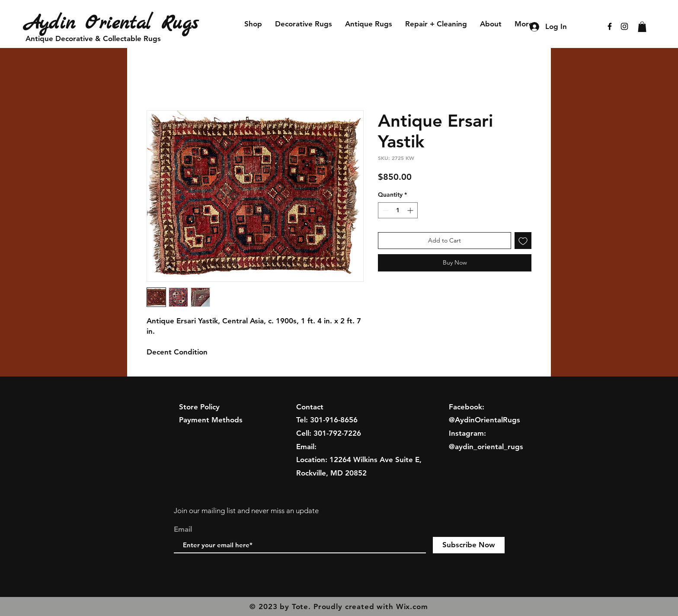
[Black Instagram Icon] (624, 26)
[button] (642, 27)
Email (183, 529)
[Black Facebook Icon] (610, 26)
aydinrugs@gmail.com (356, 447)
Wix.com (412, 606)
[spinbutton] (398, 210)
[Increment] (411, 210)
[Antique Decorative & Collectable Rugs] (93, 39)
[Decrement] (385, 210)
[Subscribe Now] (469, 545)
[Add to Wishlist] (523, 241)
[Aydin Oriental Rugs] (124, 24)
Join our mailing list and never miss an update (246, 511)
